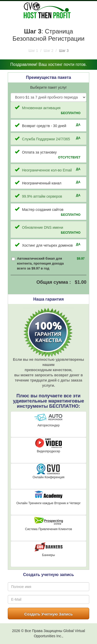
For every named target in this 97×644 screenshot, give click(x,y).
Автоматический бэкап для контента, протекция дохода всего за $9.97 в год (40, 263)
